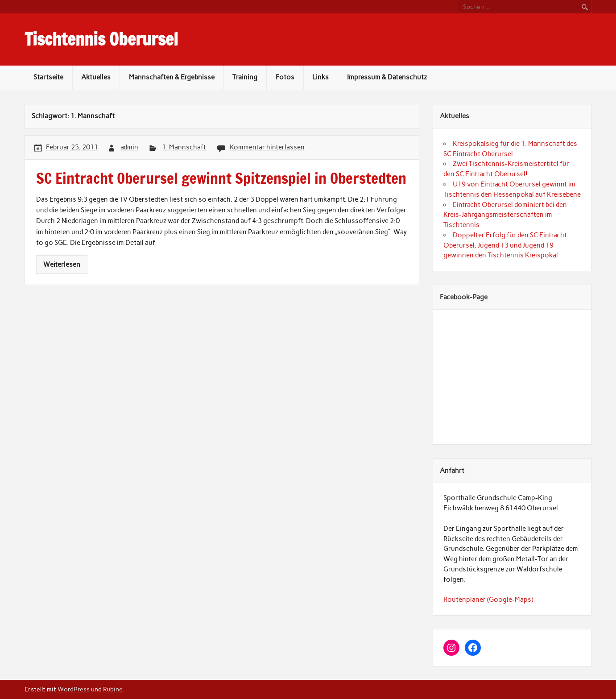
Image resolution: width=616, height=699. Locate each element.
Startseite (48, 77)
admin (129, 147)
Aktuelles (96, 77)
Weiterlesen (62, 265)
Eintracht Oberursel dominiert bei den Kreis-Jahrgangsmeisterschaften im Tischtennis (505, 215)
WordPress (74, 689)
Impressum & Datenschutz (387, 77)
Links (320, 77)
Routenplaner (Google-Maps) (488, 600)
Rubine (113, 689)
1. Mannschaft (184, 147)
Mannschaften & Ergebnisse (172, 77)
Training (245, 77)
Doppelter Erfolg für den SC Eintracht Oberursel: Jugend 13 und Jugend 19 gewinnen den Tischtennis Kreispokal (505, 245)
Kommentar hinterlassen (267, 147)
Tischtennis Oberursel (101, 39)
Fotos (285, 77)
